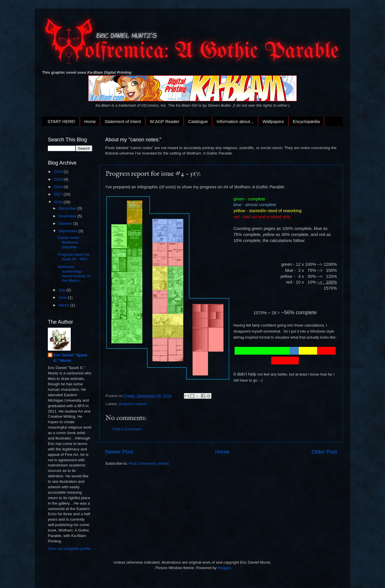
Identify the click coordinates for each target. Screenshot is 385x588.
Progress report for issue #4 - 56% (74, 257)
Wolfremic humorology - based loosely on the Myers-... (74, 274)
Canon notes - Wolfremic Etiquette (70, 242)
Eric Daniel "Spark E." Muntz (70, 358)
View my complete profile (69, 549)
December (68, 208)
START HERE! (62, 121)
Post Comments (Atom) (149, 463)
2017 (59, 194)
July (62, 290)
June (63, 297)
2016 (59, 202)
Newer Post (119, 452)
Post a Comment (127, 429)
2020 (59, 172)
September (68, 231)
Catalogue (198, 121)
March (64, 305)
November (68, 216)
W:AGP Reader (165, 121)
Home (90, 121)
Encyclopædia (306, 121)
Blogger (224, 568)
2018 (59, 187)
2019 (59, 179)
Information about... (235, 121)
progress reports (133, 404)
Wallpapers (273, 121)
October (66, 223)
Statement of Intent (123, 121)
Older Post (324, 452)
